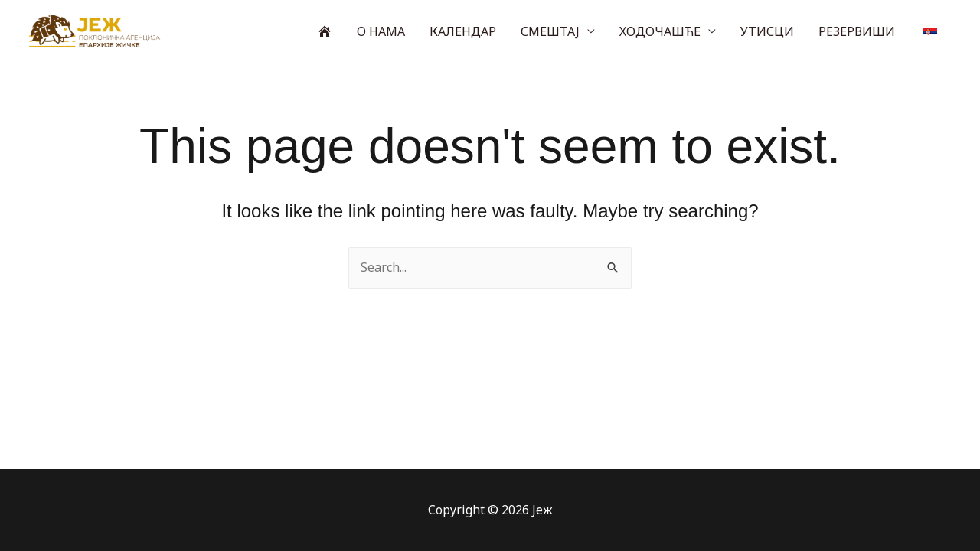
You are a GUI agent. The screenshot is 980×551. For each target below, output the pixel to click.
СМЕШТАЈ (550, 31)
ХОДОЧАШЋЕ (660, 31)
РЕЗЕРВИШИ (857, 31)
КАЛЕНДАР (463, 31)
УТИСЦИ (767, 31)
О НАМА (381, 31)
